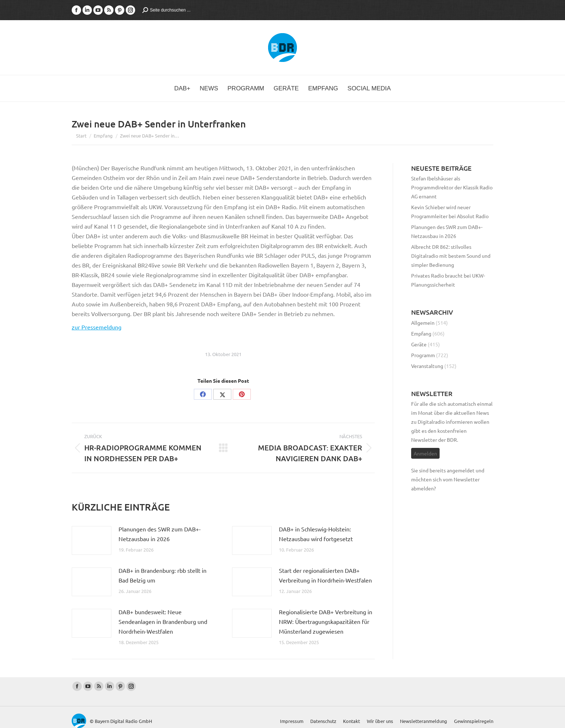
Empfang (421, 333)
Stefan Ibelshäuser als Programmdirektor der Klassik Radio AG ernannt (452, 187)
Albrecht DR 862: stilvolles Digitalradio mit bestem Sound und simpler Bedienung (451, 256)
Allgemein (423, 323)
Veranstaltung (427, 366)
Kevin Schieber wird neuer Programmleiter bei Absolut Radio (450, 212)
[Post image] (92, 540)
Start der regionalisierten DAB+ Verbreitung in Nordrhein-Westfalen (325, 575)
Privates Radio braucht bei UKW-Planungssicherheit (448, 280)
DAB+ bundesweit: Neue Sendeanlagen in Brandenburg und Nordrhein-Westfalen (163, 621)
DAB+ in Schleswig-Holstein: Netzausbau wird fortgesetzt (316, 534)
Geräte (419, 344)
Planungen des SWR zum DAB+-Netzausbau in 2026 (160, 534)
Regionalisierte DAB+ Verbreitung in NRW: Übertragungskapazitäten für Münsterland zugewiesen (326, 621)
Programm (423, 355)
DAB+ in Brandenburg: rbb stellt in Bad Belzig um (163, 575)
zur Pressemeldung (97, 327)
